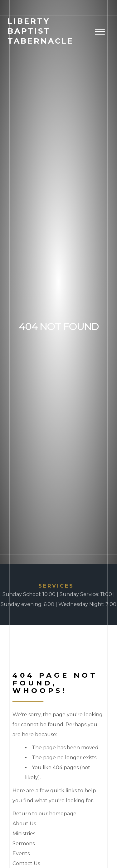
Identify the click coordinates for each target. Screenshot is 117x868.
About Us (24, 824)
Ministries (24, 834)
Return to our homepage (44, 814)
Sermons (24, 844)
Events (21, 854)
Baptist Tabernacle (41, 31)
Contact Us (26, 863)
